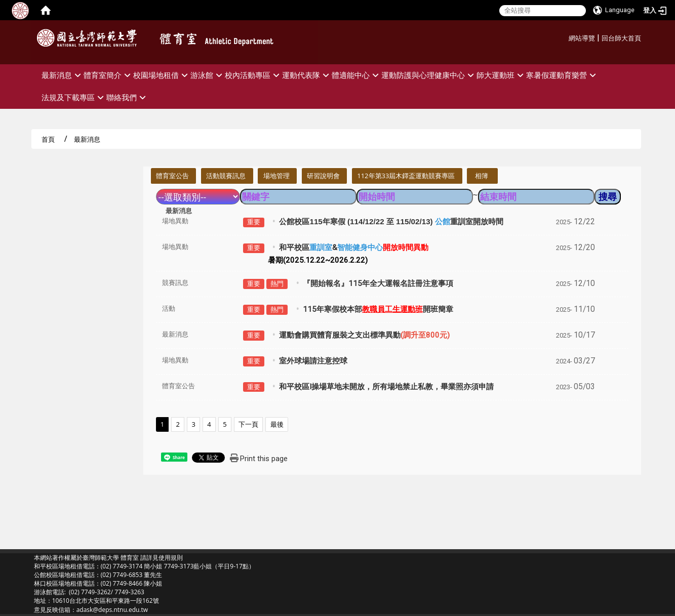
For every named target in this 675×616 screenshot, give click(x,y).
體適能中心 (356, 75)
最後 (277, 424)
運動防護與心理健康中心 (429, 75)
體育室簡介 (108, 75)
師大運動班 (501, 75)
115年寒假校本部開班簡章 (378, 309)
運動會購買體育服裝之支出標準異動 (364, 335)
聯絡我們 (127, 97)
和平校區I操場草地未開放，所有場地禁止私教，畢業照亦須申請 (386, 387)
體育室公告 (172, 176)
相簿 (482, 176)
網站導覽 (582, 38)
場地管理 (276, 176)
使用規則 (171, 558)
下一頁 (248, 424)
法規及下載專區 (74, 97)
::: (565, 37)
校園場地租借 (162, 75)
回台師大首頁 (621, 38)
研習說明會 (323, 176)
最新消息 (63, 75)
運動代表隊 (307, 75)
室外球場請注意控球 (313, 361)
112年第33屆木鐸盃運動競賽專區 (406, 176)
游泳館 (208, 75)
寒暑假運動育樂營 (562, 75)
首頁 (48, 139)
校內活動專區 (253, 75)
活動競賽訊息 (226, 176)
